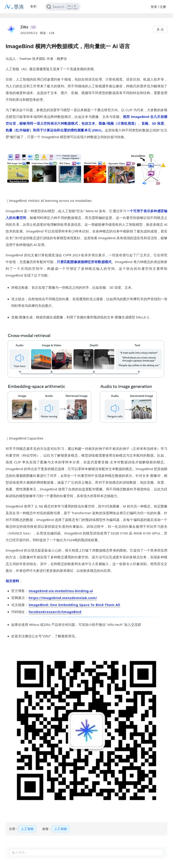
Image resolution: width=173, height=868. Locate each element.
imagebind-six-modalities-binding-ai (61, 591)
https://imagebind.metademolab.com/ (63, 598)
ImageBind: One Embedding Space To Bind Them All (74, 605)
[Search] (63, 7)
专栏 (33, 6)
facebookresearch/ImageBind (55, 612)
